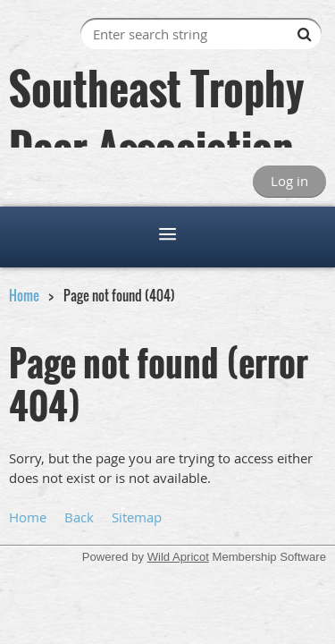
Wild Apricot (178, 557)
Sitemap (137, 517)
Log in (289, 181)
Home (24, 295)
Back (79, 517)
